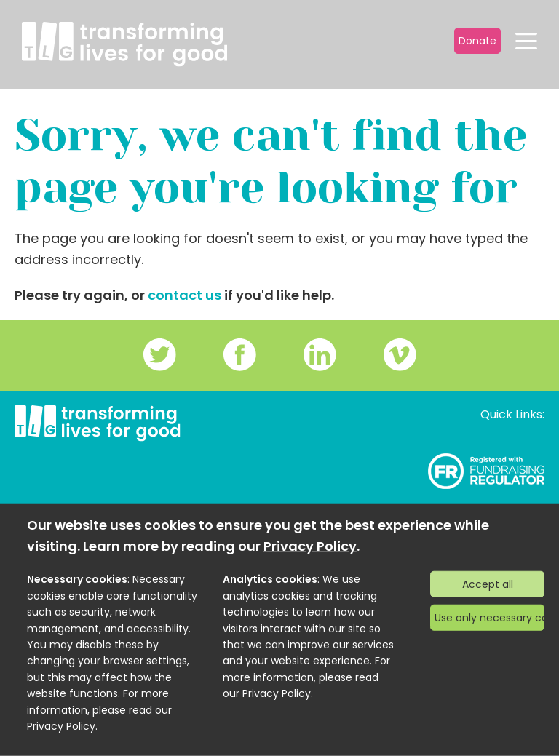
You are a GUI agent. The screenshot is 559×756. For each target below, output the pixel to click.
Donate (477, 41)
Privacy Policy (310, 545)
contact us (185, 295)
